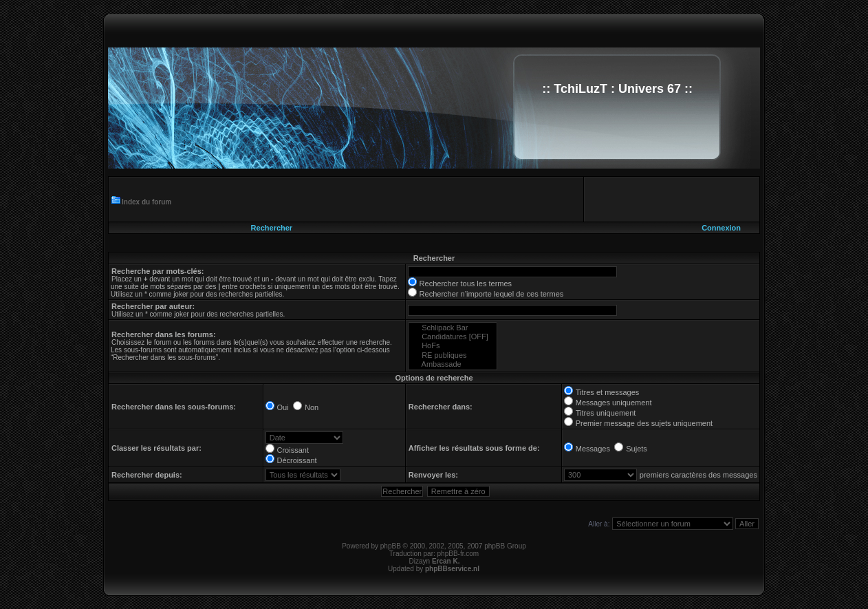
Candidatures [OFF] (453, 337)
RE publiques (453, 355)
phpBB (391, 546)
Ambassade (453, 364)
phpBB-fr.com (458, 554)
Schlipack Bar (453, 328)
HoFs (453, 346)
